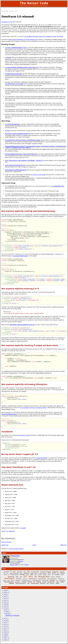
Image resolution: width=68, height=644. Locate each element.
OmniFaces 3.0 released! (12, 616)
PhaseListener (42, 579)
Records (13, 581)
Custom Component (14, 573)
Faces (27, 575)
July (6, 610)
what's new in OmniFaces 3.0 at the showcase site (23, 39)
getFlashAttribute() (34, 146)
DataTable (26, 573)
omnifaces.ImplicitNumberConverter (18, 134)
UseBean (58, 582)
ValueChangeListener (21, 584)
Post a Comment (6, 542)
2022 (5, 600)
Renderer (18, 581)
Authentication (20, 572)
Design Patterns (34, 573)
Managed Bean (44, 577)
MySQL (58, 577)
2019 (5, 606)
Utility (62, 582)
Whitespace (52, 584)
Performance (33, 579)
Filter (32, 575)
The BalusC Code (34, 3)
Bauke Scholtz (16, 556)
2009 (5, 634)
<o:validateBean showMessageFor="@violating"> (22, 67)
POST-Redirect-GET (52, 579)
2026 (5, 592)
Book (25, 572)
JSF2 (31, 577)
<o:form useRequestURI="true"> (16, 48)
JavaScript (11, 577)
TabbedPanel (17, 582)
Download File (43, 573)
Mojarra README (42, 458)
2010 (5, 632)
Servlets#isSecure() (31, 154)
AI (11, 572)
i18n (52, 575)
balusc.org (20, 561)
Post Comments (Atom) (16, 549)
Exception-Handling (14, 575)
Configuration (55, 572)
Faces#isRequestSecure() (14, 154)
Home (34, 545)
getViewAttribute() (49, 146)
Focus (35, 575)
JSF (7, 531)
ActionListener (6, 572)
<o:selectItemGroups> (13, 124)
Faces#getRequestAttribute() (15, 146)
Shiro (57, 581)
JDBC (17, 577)
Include (62, 575)
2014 (5, 624)
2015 (5, 622)
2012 (5, 628)
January (7, 614)
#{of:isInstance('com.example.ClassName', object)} (24, 161)
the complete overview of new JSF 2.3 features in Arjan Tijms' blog (44, 36)
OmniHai (19, 579)
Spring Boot (62, 581)
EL (9, 575)
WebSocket (43, 584)
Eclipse (62, 573)
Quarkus (5, 581)
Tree (34, 582)
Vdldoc (28, 584)
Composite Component (46, 572)
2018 (5, 608)
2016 (5, 620)
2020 (5, 604)
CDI (28, 572)
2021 (5, 602)
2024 (5, 596)
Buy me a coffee (14, 565)
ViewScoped (35, 583)
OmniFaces (12, 531)
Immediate (57, 575)
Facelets (22, 575)
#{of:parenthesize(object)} (15, 165)
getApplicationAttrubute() (22, 148)
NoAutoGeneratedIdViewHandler (16, 170)
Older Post (63, 545)
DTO (49, 573)
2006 (5, 640)
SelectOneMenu (37, 581)
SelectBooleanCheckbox (27, 581)
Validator (12, 583)
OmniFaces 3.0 (6, 22)
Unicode (44, 582)
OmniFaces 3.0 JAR (24, 435)
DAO (21, 573)
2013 (5, 626)
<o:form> (8, 57)
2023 (5, 598)
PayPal (27, 565)
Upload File (51, 582)
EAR (58, 573)
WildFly (57, 584)
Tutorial (39, 582)
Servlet (52, 581)
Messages (53, 577)
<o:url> (8, 131)
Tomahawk (24, 582)
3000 (5, 590)
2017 (5, 618)
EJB (6, 575)
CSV (7, 573)
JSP (36, 577)
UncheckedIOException (9, 414)
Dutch (54, 573)
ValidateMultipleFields (14, 74)
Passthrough (25, 579)
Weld (48, 584)
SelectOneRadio (45, 581)
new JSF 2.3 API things (39, 175)
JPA (21, 577)
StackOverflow (9, 582)
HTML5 (49, 575)
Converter (62, 572)
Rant (9, 581)
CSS (4, 573)
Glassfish (40, 575)
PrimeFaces (61, 579)
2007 (5, 638)
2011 (5, 630)
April (7, 612)
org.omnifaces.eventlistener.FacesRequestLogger (23, 140)
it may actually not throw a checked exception (33, 408)
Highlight (45, 575)
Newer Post (5, 545)
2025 (5, 594)
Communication (35, 572)
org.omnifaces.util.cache (14, 84)
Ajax (14, 572)
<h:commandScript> (58, 186)
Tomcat (30, 582)
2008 (5, 636)
